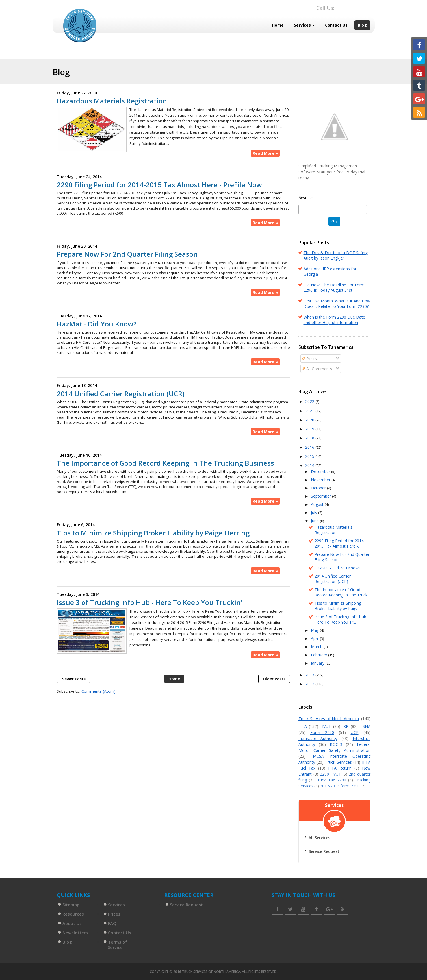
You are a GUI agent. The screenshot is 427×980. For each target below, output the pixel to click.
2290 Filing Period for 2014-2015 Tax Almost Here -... (340, 543)
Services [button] (304, 25)
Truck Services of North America (329, 719)
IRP (345, 726)
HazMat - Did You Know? (97, 324)
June (315, 521)
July (315, 512)
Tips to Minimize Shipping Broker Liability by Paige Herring (153, 533)
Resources (73, 914)
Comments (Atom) (98, 691)
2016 (310, 447)
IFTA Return (340, 768)
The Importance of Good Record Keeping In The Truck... (342, 592)
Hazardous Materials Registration (112, 101)
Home (278, 25)
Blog (362, 25)
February (319, 655)
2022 (310, 401)
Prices (114, 914)
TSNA (365, 726)
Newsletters (75, 933)
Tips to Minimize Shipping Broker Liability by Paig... (338, 606)
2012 (310, 684)
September (321, 496)
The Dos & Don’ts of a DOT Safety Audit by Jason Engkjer (336, 255)
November (321, 480)
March (317, 647)
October (319, 488)
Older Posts (274, 679)
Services (116, 905)
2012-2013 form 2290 (340, 786)
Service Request (324, 851)
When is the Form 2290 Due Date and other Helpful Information (334, 320)
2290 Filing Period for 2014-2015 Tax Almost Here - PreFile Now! (160, 185)
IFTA (303, 726)
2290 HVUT (330, 774)
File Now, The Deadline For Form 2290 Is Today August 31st (334, 288)
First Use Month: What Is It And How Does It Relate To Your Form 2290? (337, 304)
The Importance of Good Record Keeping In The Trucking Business (165, 463)
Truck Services (338, 762)
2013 (310, 675)
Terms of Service (118, 945)
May (315, 630)
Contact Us (336, 25)
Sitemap (71, 905)
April (315, 638)
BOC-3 (336, 744)
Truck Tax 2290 (331, 780)
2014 (310, 465)
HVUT (326, 726)
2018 (310, 438)
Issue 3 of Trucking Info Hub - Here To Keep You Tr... (342, 619)
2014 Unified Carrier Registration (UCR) (121, 394)
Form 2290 (322, 732)
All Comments (317, 369)
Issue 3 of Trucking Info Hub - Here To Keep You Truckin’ (149, 602)
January (318, 663)
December (321, 472)
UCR (355, 732)
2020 (310, 420)
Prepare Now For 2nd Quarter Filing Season (127, 254)
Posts (309, 359)
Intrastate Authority (318, 738)
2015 (310, 456)
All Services (319, 838)
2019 (310, 429)
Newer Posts (73, 679)
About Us (72, 923)
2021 (310, 411)
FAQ (112, 923)
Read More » (265, 153)
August (318, 504)
